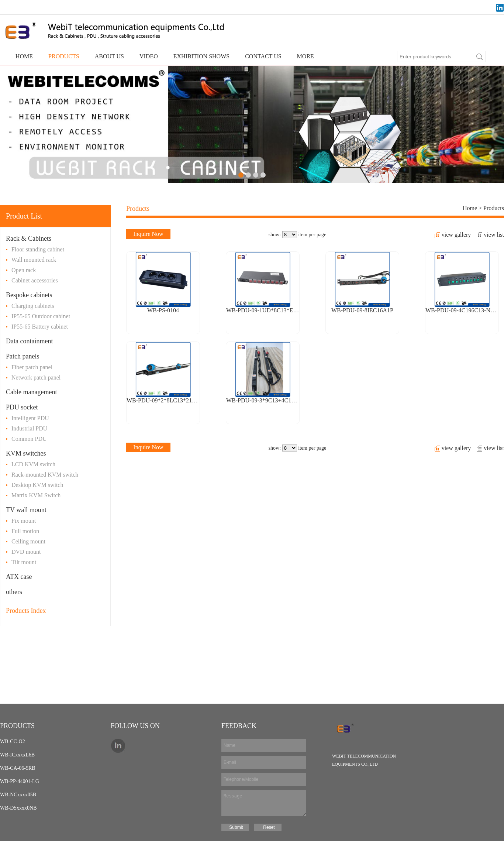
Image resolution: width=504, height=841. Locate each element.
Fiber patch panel (32, 367)
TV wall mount (26, 510)
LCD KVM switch (33, 464)
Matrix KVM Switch (36, 495)
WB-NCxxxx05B (18, 795)
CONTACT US (263, 56)
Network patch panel (36, 377)
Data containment (29, 341)
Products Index (26, 611)
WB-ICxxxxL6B (17, 755)
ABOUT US (109, 56)
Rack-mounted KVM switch (45, 475)
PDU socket (22, 407)
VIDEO (149, 56)
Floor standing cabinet (38, 249)
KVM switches (26, 453)
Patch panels (23, 356)
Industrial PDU (29, 428)
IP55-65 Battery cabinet (40, 327)
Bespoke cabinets (29, 295)
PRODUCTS (64, 56)
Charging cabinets (33, 306)
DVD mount (26, 552)
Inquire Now (148, 234)
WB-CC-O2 (13, 742)
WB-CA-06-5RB (18, 768)
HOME (24, 56)
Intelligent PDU (30, 418)
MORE (305, 56)
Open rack (24, 270)
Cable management (31, 392)
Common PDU (29, 439)
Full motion (25, 531)
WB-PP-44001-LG (20, 781)
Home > (473, 208)
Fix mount (24, 521)
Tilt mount (24, 562)
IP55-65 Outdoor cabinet (41, 316)
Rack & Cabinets (29, 238)
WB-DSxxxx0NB (18, 808)
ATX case (19, 577)
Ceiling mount (28, 541)
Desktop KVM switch (37, 485)
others (14, 592)
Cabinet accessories (35, 280)
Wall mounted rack (34, 260)
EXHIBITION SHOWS (201, 56)
